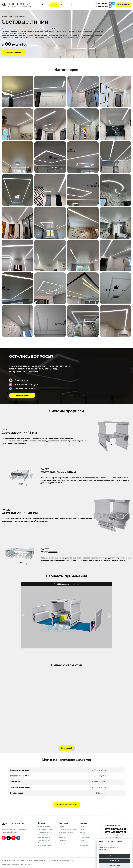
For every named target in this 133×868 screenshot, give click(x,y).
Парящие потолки (45, 840)
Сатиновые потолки (45, 829)
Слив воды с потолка (66, 832)
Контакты (83, 843)
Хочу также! (66, 748)
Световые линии (44, 843)
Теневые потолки (44, 837)
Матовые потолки (44, 827)
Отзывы (83, 832)
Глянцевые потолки (45, 832)
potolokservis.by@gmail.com (115, 835)
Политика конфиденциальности (13, 861)
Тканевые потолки (45, 835)
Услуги (64, 5)
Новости (83, 840)
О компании (84, 837)
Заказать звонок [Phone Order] (124, 5)
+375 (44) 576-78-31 (115, 832)
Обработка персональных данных (61, 861)
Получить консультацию (67, 805)
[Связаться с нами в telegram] (113, 3)
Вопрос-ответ (85, 846)
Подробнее (103, 849)
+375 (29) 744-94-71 (115, 829)
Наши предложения (66, 843)
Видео (82, 829)
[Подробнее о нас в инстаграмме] (4, 838)
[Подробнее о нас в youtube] (13, 838)
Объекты (83, 827)
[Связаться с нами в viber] (110, 3)
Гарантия (83, 835)
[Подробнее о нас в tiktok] (9, 838)
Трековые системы (45, 846)
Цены (74, 5)
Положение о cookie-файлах (36, 861)
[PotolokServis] (13, 824)
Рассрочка (63, 840)
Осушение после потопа (68, 829)
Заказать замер (22, 395)
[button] (109, 616)
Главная (45, 5)
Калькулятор (63, 837)
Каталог (54, 5)
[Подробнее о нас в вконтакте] (18, 838)
